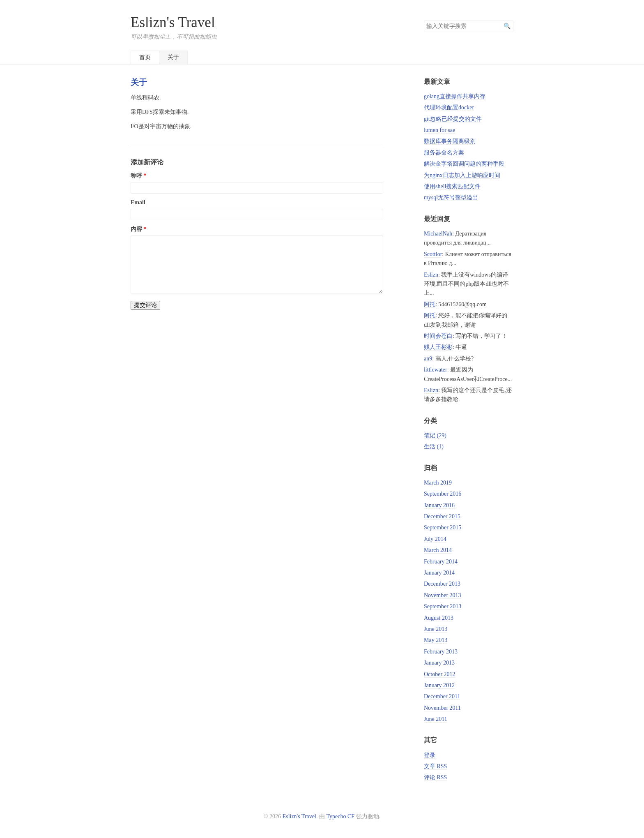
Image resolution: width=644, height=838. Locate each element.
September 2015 (443, 528)
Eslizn (431, 275)
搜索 (507, 26)
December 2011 (442, 696)
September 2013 (443, 606)
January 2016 (439, 505)
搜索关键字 (424, 20)
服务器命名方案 (444, 153)
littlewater (436, 370)
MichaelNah (438, 234)
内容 (136, 229)
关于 (173, 57)
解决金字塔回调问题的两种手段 (464, 164)
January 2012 (439, 685)
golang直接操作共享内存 (455, 96)
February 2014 (441, 562)
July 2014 (435, 539)
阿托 (430, 304)
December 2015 (442, 516)
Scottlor (433, 254)
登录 (430, 755)
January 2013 (439, 663)
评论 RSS (435, 777)
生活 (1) (434, 447)
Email (138, 202)
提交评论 (145, 305)
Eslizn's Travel (173, 22)
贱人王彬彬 (438, 347)
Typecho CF (340, 816)
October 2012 (440, 674)
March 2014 (438, 550)
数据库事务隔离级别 (450, 141)
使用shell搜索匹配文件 (452, 186)
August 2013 (439, 618)
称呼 (136, 176)
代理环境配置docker (449, 107)
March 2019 (438, 483)
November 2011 (442, 708)
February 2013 (441, 652)
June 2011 (436, 719)
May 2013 (436, 640)
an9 (428, 359)
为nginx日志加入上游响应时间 (462, 175)
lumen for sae (439, 130)
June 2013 (436, 629)
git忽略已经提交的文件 (453, 119)
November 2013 (443, 595)
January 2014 (439, 573)
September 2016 (443, 494)
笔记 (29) (435, 435)
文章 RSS (435, 766)
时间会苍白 (438, 336)
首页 (145, 57)
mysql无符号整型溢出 (451, 197)
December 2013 (442, 584)
